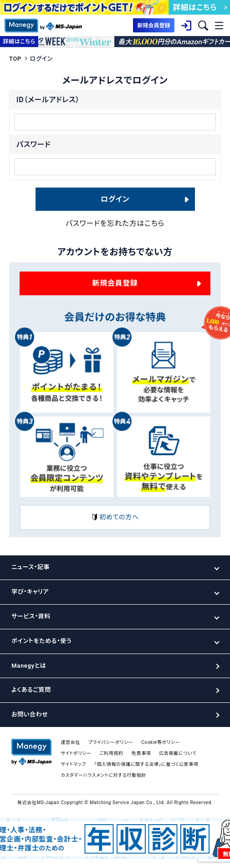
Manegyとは (29, 666)
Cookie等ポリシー (161, 742)
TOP (15, 59)
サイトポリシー (76, 753)
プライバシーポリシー (111, 742)
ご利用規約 (112, 753)
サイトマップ (73, 764)
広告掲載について (178, 753)
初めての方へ (115, 518)
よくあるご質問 (31, 690)
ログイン (115, 199)
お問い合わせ (30, 714)
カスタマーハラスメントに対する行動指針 (103, 775)
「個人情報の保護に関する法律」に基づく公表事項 (146, 764)
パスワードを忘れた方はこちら (115, 223)
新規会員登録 (115, 283)
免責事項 (141, 753)
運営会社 (70, 742)
